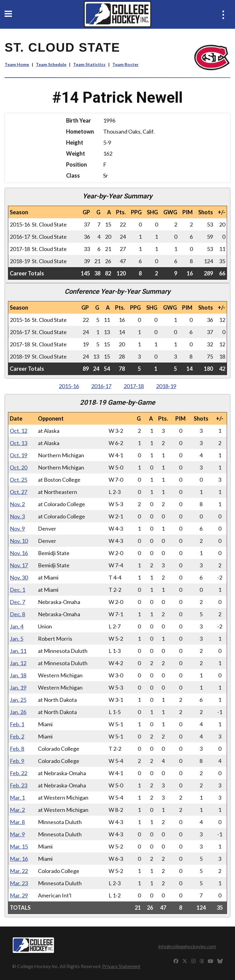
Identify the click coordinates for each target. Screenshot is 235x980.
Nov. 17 (19, 565)
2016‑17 (101, 386)
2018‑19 (166, 386)
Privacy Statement (121, 966)
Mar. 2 (17, 810)
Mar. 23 (19, 883)
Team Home (17, 64)
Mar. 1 (17, 798)
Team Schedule (51, 64)
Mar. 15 (19, 846)
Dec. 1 (17, 590)
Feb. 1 (17, 724)
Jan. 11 (18, 651)
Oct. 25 (19, 480)
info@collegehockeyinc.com (187, 946)
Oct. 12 (19, 431)
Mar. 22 (19, 871)
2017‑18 (134, 386)
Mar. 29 (19, 895)
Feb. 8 (17, 749)
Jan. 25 (18, 700)
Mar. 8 (17, 822)
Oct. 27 (19, 492)
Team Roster (125, 64)
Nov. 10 (19, 541)
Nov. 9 (17, 529)
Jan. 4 (17, 626)
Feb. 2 (17, 736)
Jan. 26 (18, 712)
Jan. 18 (18, 675)
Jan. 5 (17, 639)
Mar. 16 (19, 859)
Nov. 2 (17, 504)
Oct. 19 (19, 455)
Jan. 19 (18, 687)
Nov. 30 (19, 577)
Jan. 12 (18, 663)
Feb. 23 (19, 785)
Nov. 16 (19, 553)
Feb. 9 (17, 761)
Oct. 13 (19, 443)
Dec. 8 (17, 614)
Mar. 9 (17, 834)
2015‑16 (69, 386)
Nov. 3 (17, 516)
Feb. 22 (19, 773)
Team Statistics (89, 64)
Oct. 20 (19, 467)
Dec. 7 (17, 602)
